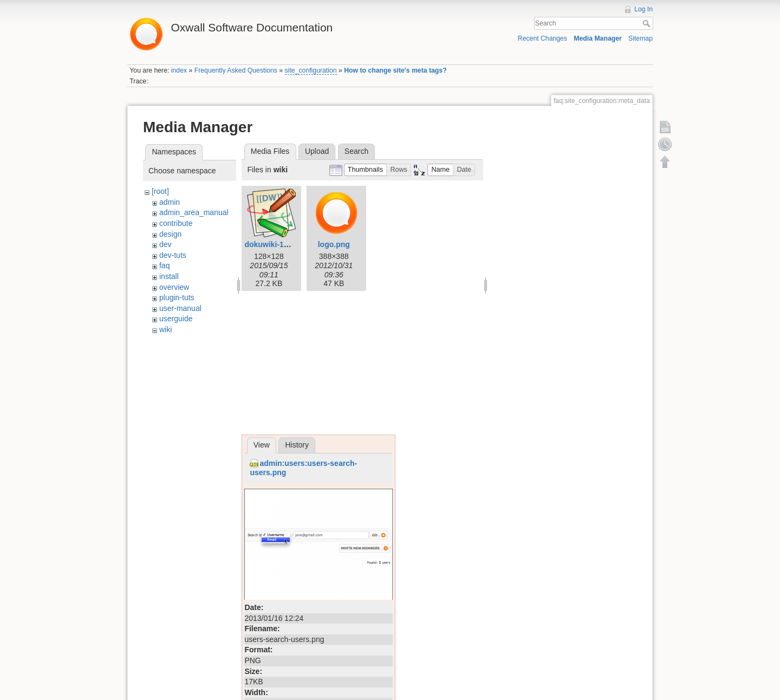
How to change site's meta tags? (395, 70)
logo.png (334, 244)
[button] (366, 170)
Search (648, 23)
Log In (643, 9)
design (170, 234)
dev (165, 244)
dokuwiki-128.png (276, 244)
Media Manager (598, 38)
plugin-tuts (177, 297)
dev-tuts (173, 255)
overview (174, 287)
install (169, 276)
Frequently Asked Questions (236, 70)
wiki (165, 329)
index (179, 70)
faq (164, 265)
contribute (176, 223)
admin (170, 202)
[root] (160, 191)
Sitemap (641, 38)
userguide (176, 319)
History (297, 445)
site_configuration (311, 70)
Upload (317, 151)
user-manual (180, 308)
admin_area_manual (194, 212)
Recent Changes (542, 38)
